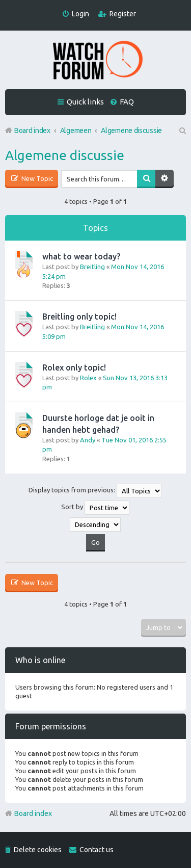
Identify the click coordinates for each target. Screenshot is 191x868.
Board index (33, 813)
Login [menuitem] (80, 14)
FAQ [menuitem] (127, 102)
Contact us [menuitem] (97, 850)
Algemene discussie (65, 155)
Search (146, 179)
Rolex (88, 378)
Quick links (85, 102)
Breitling (92, 267)
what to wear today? (81, 256)
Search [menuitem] (182, 130)
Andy (88, 440)
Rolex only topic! (74, 367)
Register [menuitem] (123, 14)
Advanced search (165, 179)
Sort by (95, 508)
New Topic (36, 178)
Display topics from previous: (95, 491)
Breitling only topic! (79, 317)
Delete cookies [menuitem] (38, 850)
